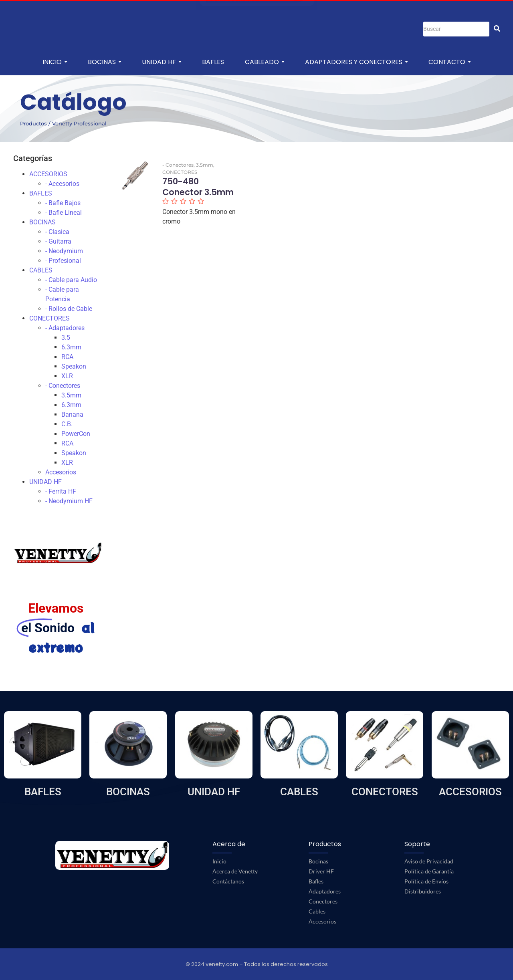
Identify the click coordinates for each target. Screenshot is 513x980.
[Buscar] (456, 29)
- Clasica (57, 232)
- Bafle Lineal (64, 213)
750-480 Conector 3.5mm (198, 187)
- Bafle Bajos (63, 203)
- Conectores (63, 386)
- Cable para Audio (71, 280)
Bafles (316, 881)
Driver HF (321, 871)
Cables (317, 911)
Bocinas (318, 861)
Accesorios (61, 472)
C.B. (67, 424)
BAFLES (41, 193)
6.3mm (71, 347)
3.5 (66, 338)
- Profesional (63, 261)
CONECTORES (49, 318)
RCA (67, 357)
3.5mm (71, 395)
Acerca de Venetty (235, 871)
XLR (67, 376)
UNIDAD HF (45, 482)
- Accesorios (62, 184)
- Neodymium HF (69, 501)
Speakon (74, 366)
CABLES (41, 270)
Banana (72, 414)
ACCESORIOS (48, 174)
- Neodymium (64, 251)
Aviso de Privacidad (429, 861)
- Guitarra (58, 241)
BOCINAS (42, 222)
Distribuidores (423, 891)
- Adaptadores (65, 328)
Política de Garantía (429, 871)
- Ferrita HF (61, 491)
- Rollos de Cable (69, 309)
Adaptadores (325, 891)
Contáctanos (228, 881)
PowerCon (76, 434)
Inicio (219, 861)
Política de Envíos (426, 881)
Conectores (323, 901)
